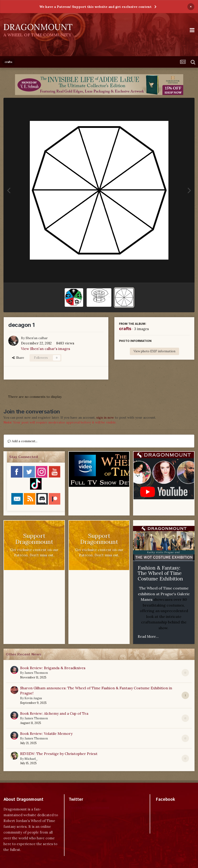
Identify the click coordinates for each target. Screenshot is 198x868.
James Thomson (36, 673)
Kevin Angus (33, 698)
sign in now (105, 417)
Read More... (148, 636)
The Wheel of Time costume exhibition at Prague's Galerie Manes (164, 594)
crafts (125, 329)
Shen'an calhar (37, 338)
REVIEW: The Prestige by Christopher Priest (59, 754)
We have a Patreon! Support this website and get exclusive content (95, 7)
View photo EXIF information (154, 351)
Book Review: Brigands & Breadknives (53, 668)
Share (18, 358)
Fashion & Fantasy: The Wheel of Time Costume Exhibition (160, 573)
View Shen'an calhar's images (46, 349)
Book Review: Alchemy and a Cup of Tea (54, 713)
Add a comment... (23, 441)
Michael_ (31, 759)
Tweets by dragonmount (89, 808)
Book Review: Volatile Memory (46, 733)
